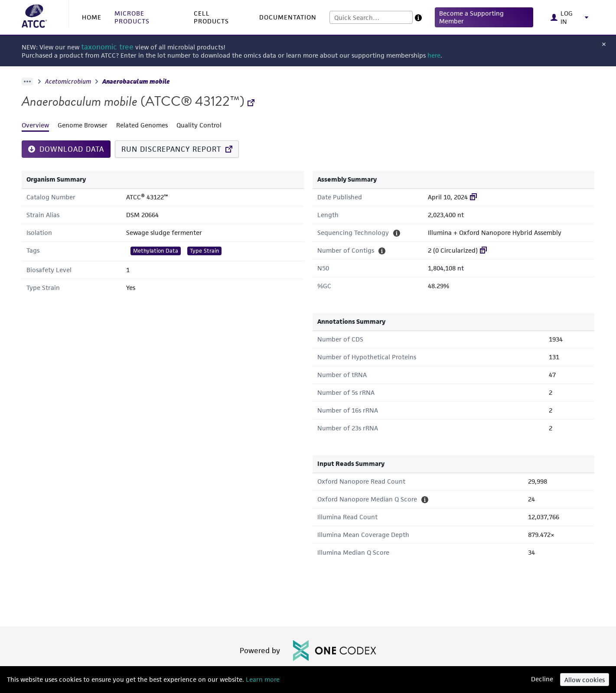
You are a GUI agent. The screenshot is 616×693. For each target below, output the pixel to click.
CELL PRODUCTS (211, 17)
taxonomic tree (107, 47)
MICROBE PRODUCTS (132, 17)
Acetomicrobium (68, 81)
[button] (484, 17)
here (434, 55)
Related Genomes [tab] (142, 125)
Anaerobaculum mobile (136, 81)
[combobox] (371, 17)
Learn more (262, 679)
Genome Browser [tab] (83, 125)
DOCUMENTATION (288, 17)
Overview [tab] (35, 125)
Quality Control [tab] (199, 125)
